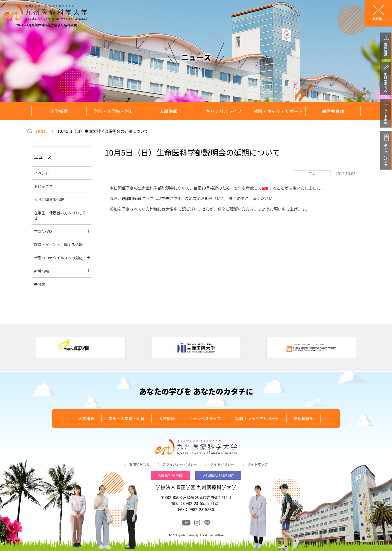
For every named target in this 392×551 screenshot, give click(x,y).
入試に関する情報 (49, 199)
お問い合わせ (139, 464)
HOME (42, 131)
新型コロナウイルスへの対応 (58, 258)
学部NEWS (43, 231)
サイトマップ (257, 464)
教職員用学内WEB (170, 475)
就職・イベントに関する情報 (58, 244)
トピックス (43, 186)
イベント (41, 173)
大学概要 (59, 111)
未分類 (40, 284)
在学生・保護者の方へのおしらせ (60, 215)
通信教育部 (333, 111)
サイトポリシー (222, 464)
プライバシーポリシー (180, 464)
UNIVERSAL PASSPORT (218, 475)
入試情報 (168, 111)
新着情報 (41, 271)
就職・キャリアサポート (278, 111)
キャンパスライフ (223, 111)
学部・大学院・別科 (114, 111)
